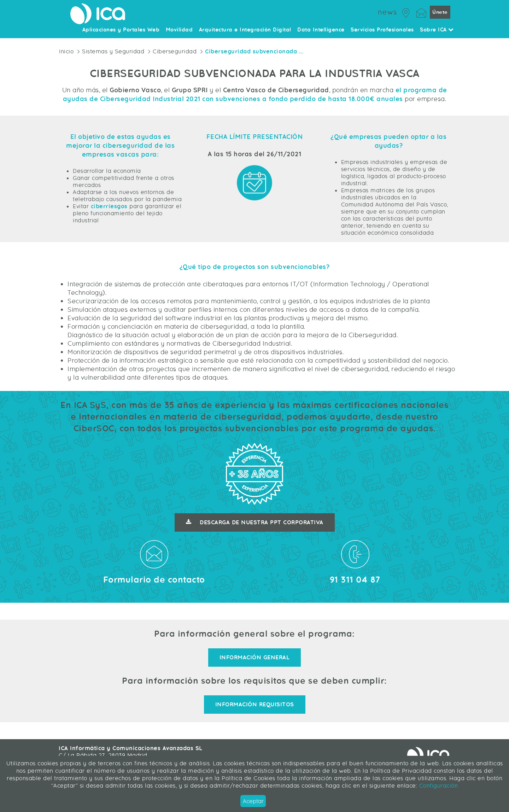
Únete (440, 12)
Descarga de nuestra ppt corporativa (255, 522)
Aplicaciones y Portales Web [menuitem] (121, 30)
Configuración (437, 786)
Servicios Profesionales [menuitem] (382, 30)
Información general (255, 658)
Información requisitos (255, 705)
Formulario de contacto (154, 580)
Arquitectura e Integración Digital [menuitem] (245, 30)
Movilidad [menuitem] (179, 30)
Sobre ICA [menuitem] (437, 30)
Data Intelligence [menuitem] (321, 30)
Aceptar (253, 801)
